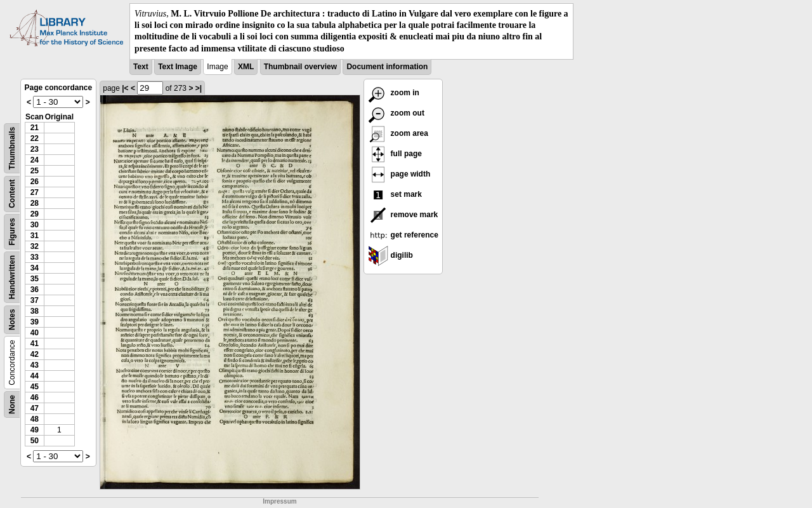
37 (35, 300)
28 (35, 203)
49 (35, 430)
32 (35, 246)
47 (35, 408)
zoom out (396, 113)
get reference (403, 235)
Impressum (279, 501)
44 (35, 376)
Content (12, 193)
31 (35, 236)
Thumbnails (12, 148)
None (12, 404)
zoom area (398, 133)
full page (395, 154)
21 (35, 128)
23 (35, 149)
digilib (390, 255)
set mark (395, 194)
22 (35, 138)
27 (35, 192)
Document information (387, 67)
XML (246, 67)
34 (35, 268)
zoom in (394, 93)
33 (35, 257)
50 (35, 441)
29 (35, 214)
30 (35, 225)
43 (35, 365)
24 (35, 160)
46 (35, 398)
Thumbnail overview (300, 67)
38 (35, 311)
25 (35, 171)
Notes (12, 319)
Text (141, 67)
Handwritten (12, 277)
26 (35, 182)
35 (35, 279)
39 (35, 322)
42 (35, 354)
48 (35, 419)
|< (125, 88)
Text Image (178, 67)
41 (35, 344)
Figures (12, 231)
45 (35, 387)
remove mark (403, 215)
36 (35, 290)
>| (199, 88)
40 (35, 333)
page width (399, 174)
